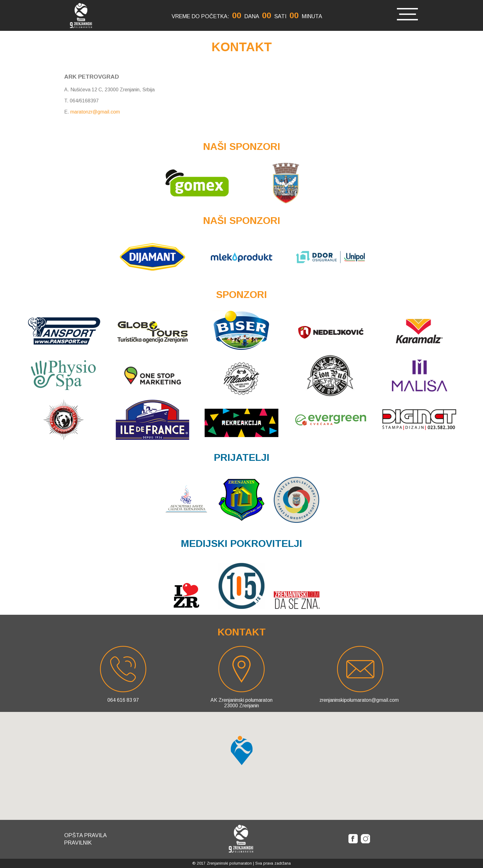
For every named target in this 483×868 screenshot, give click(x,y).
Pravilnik (78, 843)
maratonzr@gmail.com (95, 112)
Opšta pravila (85, 835)
